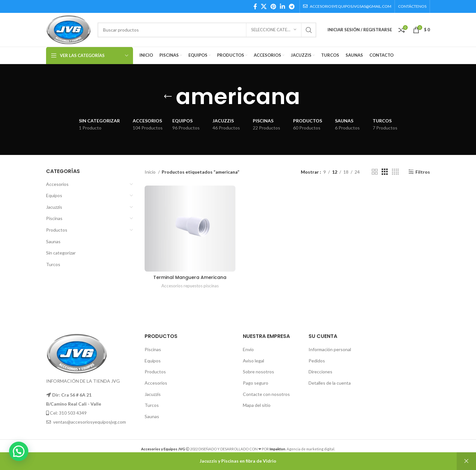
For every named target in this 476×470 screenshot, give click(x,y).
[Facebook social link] (255, 6)
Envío (248, 349)
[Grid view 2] (375, 172)
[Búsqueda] (207, 30)
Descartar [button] (466, 461)
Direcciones (320, 372)
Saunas (53, 241)
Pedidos (317, 361)
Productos (57, 230)
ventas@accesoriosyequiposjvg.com (90, 422)
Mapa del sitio (257, 405)
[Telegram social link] (292, 6)
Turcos (53, 264)
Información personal (330, 349)
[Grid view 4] (395, 172)
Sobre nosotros (258, 372)
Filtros (423, 172)
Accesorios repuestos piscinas (190, 286)
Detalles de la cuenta (330, 383)
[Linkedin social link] (282, 6)
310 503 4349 (73, 413)
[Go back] (168, 97)
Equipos (54, 195)
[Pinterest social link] (273, 6)
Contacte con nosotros (266, 394)
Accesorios (57, 184)
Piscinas (54, 218)
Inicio (151, 172)
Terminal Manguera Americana (190, 277)
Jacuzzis (54, 207)
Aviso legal (253, 361)
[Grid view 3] (385, 172)
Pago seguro (256, 383)
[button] (19, 451)
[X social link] (264, 6)
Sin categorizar (61, 253)
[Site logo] (69, 29)
